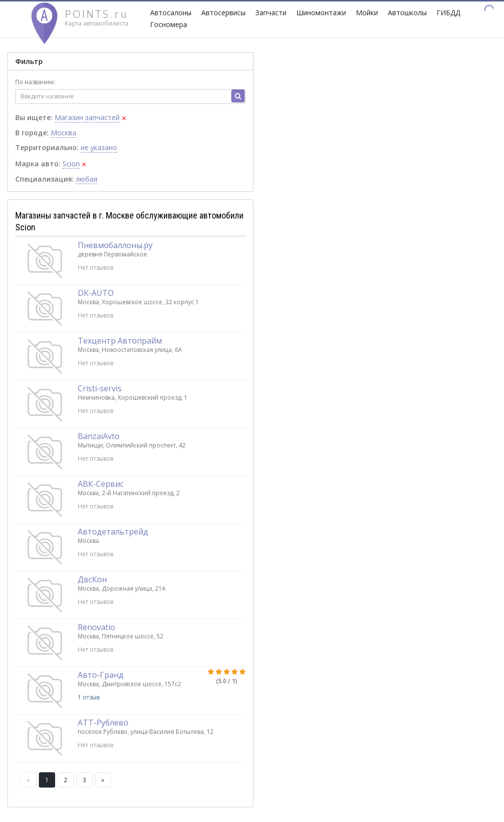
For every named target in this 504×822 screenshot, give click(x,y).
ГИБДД (448, 13)
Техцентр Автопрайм (120, 341)
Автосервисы (223, 13)
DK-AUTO (96, 293)
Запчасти (271, 13)
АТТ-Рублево (103, 723)
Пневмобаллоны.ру (115, 245)
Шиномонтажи (321, 13)
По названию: (35, 82)
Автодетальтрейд (113, 532)
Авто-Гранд (101, 675)
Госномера (169, 24)
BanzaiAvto (99, 436)
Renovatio (96, 627)
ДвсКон (92, 579)
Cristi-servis (100, 388)
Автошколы (407, 13)
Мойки (367, 13)
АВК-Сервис (101, 484)
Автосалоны (171, 13)
